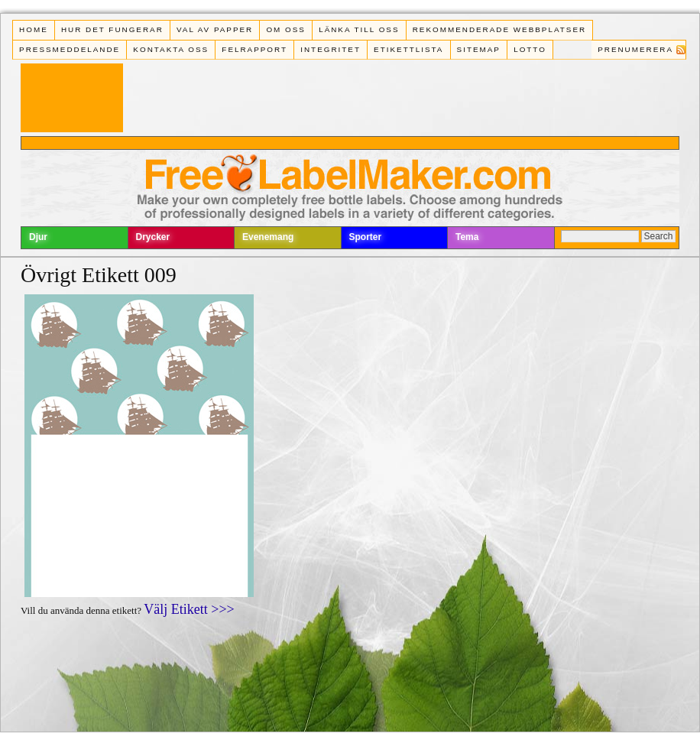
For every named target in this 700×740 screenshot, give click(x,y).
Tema (467, 237)
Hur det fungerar (112, 29)
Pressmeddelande (70, 49)
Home (34, 29)
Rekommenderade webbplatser (499, 29)
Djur (38, 237)
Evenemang (268, 237)
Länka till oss (359, 29)
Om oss (286, 29)
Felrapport (254, 49)
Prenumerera (635, 49)
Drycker (153, 237)
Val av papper (215, 29)
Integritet (331, 49)
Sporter (366, 237)
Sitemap (479, 49)
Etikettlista (408, 49)
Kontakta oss (171, 49)
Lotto (530, 49)
